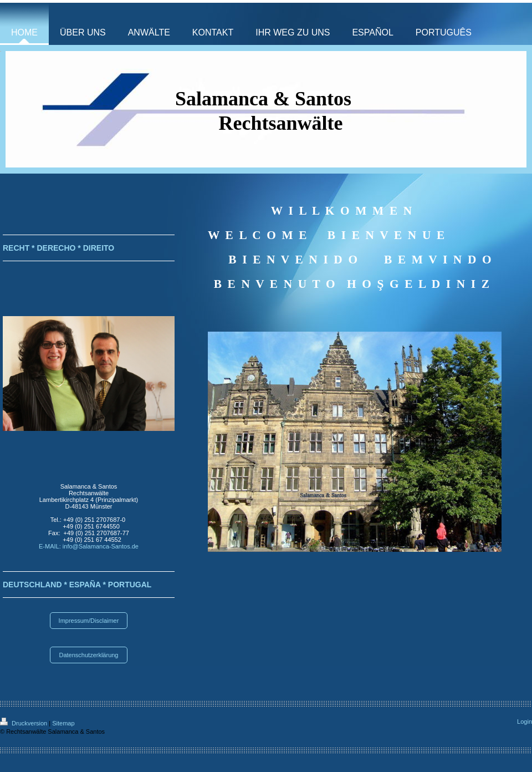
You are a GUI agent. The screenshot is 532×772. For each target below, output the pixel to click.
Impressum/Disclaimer (89, 621)
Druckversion (24, 723)
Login (525, 722)
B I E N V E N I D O (293, 260)
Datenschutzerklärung (88, 655)
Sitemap (63, 723)
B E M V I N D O (434, 260)
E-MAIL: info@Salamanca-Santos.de (89, 546)
